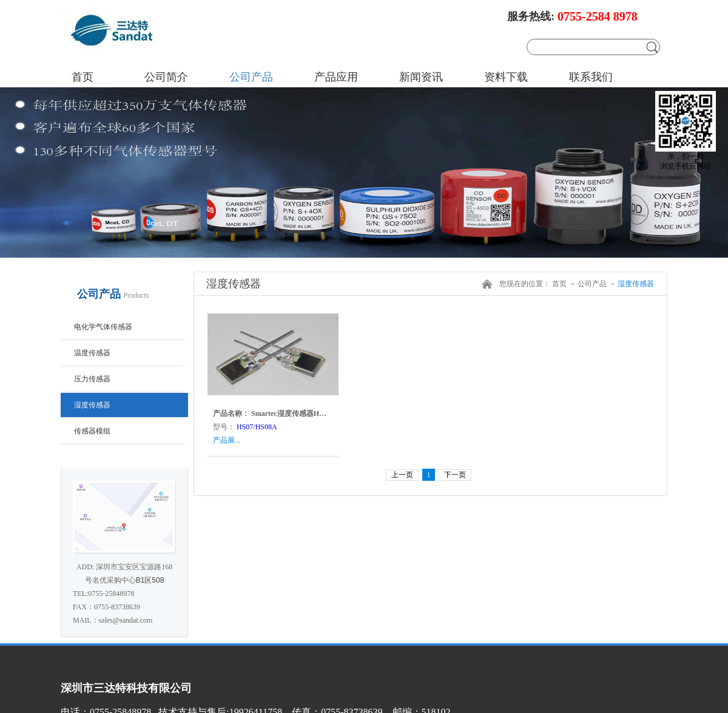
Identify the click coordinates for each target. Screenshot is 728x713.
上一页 (402, 475)
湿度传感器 (636, 284)
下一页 (455, 475)
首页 (83, 77)
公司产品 (592, 284)
